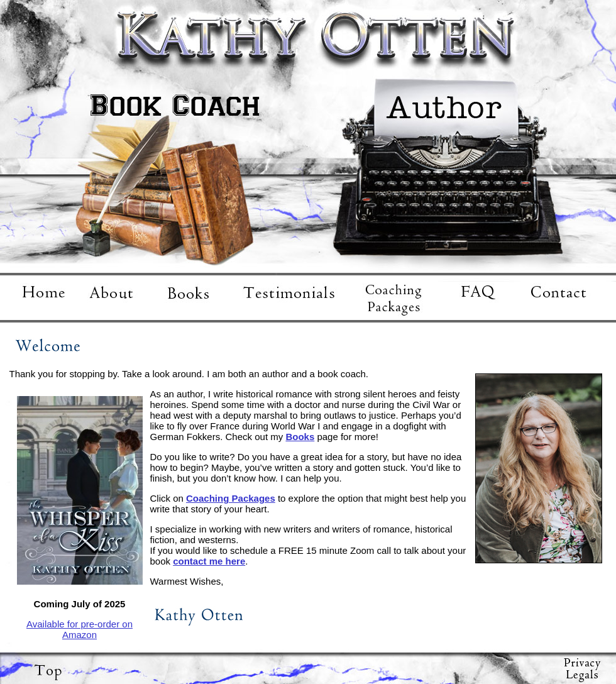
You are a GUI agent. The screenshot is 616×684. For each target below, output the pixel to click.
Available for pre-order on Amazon (80, 629)
